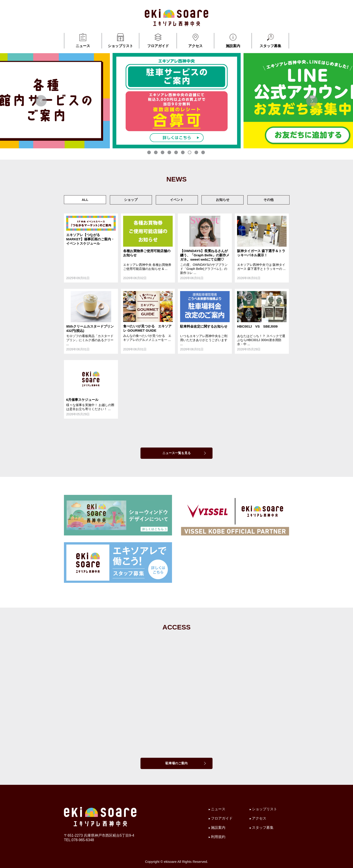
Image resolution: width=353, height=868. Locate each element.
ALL (85, 200)
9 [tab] (204, 153)
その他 (268, 200)
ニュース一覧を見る (176, 453)
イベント (177, 200)
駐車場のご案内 (176, 763)
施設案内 (233, 40)
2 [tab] (156, 153)
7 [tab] (190, 153)
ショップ (131, 200)
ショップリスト (121, 40)
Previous (41, 101)
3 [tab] (163, 153)
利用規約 (218, 837)
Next (312, 101)
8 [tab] (197, 153)
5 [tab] (176, 153)
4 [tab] (170, 153)
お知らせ (223, 200)
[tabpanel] (177, 101)
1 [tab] (149, 153)
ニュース (83, 40)
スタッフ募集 (270, 40)
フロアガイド (158, 40)
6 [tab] (183, 153)
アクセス (196, 40)
